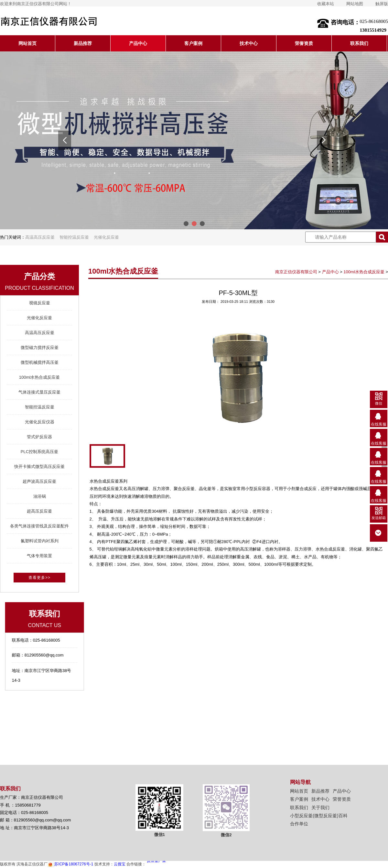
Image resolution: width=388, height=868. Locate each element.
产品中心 (138, 43)
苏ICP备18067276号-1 (70, 864)
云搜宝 (120, 864)
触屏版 (382, 4)
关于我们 (320, 808)
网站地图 (355, 4)
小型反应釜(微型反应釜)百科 (319, 816)
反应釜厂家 (156, 862)
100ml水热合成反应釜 (364, 272)
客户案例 (193, 43)
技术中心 (249, 43)
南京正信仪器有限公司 (296, 272)
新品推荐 (83, 43)
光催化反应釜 (106, 237)
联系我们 (359, 43)
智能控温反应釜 (74, 237)
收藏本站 (326, 4)
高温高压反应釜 (40, 237)
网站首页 (27, 43)
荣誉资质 (304, 43)
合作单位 (299, 824)
